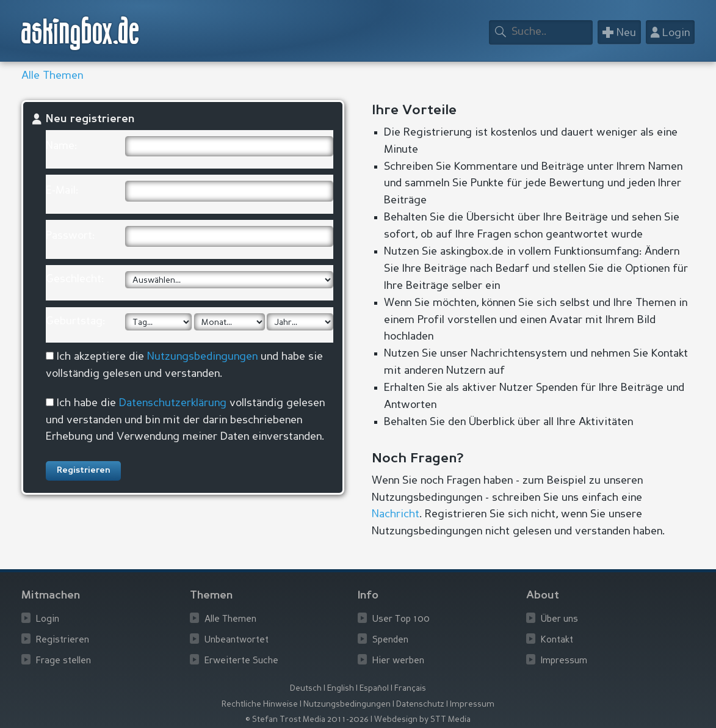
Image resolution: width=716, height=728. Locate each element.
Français (410, 689)
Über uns (559, 620)
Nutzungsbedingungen (202, 357)
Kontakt (557, 640)
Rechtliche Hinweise (260, 704)
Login (48, 620)
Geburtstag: (75, 321)
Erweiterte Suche (241, 661)
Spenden (390, 640)
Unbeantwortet (237, 640)
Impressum (564, 661)
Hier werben (398, 661)
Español (374, 689)
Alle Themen (52, 76)
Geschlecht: (75, 279)
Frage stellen (63, 661)
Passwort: (70, 236)
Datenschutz (420, 704)
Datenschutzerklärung (173, 403)
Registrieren (63, 640)
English (341, 689)
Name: (61, 146)
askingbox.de (81, 33)
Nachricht (396, 514)
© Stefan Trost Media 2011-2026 (307, 720)
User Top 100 (401, 620)
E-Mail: (62, 191)
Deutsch (306, 689)
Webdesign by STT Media (422, 720)
